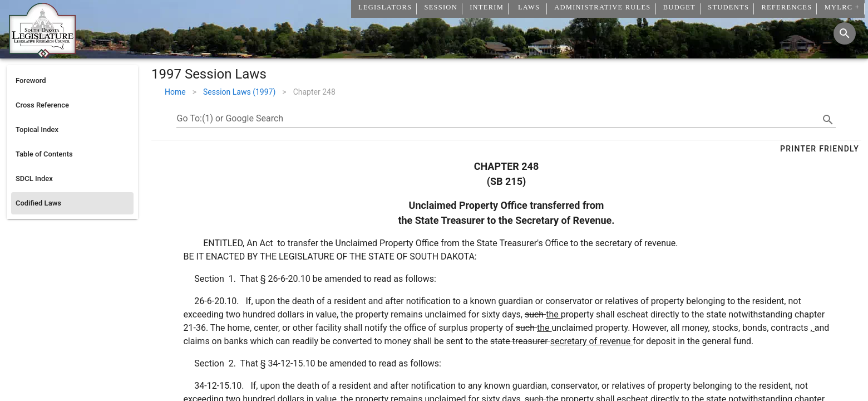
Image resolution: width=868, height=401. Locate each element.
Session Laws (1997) (239, 92)
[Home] (42, 54)
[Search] (845, 33)
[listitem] (72, 81)
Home (175, 92)
